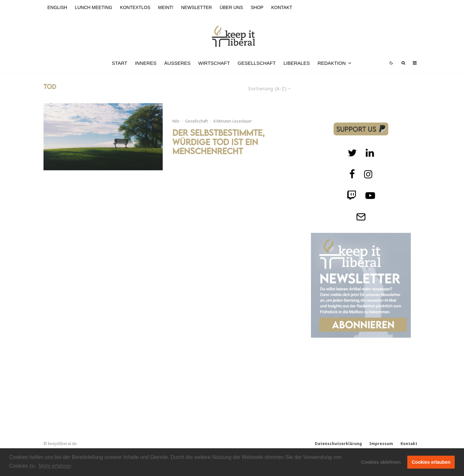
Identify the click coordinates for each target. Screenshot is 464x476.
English (57, 7)
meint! (166, 7)
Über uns (231, 7)
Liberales (297, 63)
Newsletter (197, 7)
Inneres (146, 63)
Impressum (381, 444)
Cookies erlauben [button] (431, 462)
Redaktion (332, 63)
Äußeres (178, 63)
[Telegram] (361, 217)
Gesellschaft (256, 63)
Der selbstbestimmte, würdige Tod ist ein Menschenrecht (218, 142)
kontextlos (135, 7)
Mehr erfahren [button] (55, 466)
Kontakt (282, 7)
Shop (257, 7)
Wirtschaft (214, 63)
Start (120, 63)
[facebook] (352, 174)
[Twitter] (352, 153)
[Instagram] (368, 174)
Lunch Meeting (93, 7)
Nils (176, 121)
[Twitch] (370, 153)
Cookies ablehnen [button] (381, 462)
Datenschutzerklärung (338, 444)
